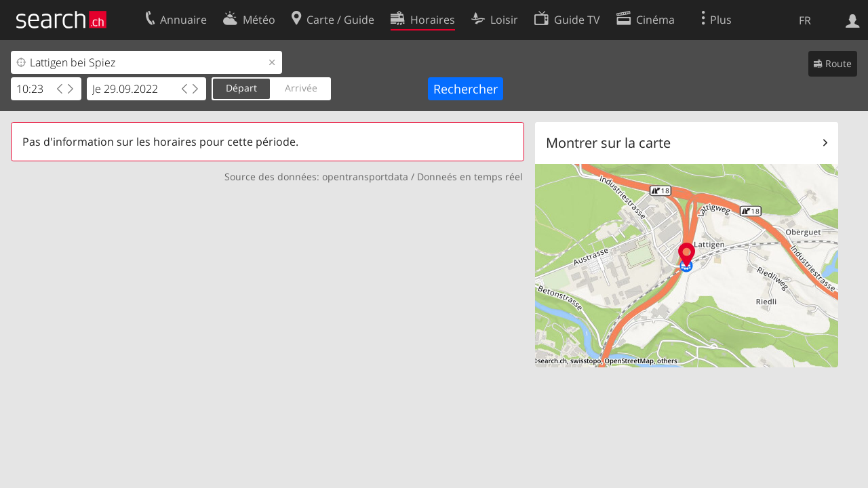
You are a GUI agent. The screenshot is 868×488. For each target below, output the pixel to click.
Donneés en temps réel (470, 177)
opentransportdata (365, 177)
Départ (241, 88)
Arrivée (301, 88)
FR (805, 20)
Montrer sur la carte (608, 143)
